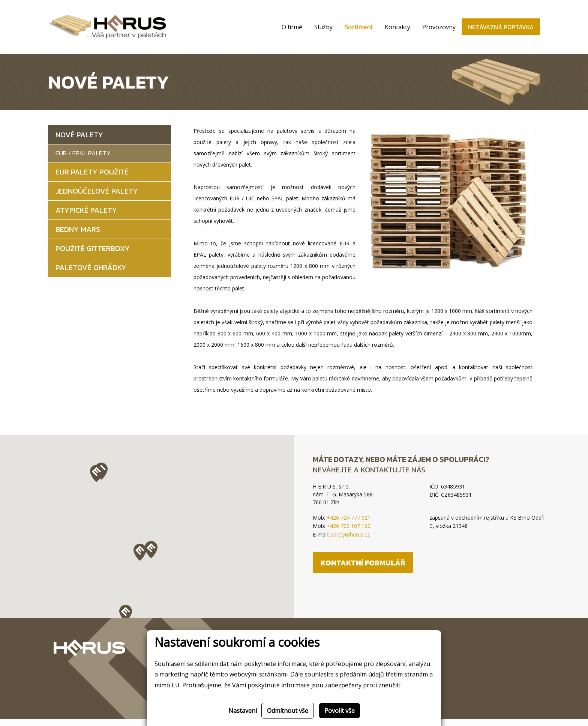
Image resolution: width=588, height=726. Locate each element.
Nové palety (79, 142)
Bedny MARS (78, 236)
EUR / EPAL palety (83, 160)
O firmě (292, 31)
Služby (323, 31)
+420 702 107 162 (349, 533)
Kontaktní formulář (363, 570)
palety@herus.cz (350, 542)
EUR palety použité (92, 179)
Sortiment (359, 31)
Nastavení (243, 711)
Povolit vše (340, 711)
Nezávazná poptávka (501, 31)
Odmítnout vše (288, 711)
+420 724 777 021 (349, 525)
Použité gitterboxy (93, 256)
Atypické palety (86, 217)
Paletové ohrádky (91, 275)
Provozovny (439, 31)
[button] (126, 620)
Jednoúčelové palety (97, 198)
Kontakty (397, 31)
